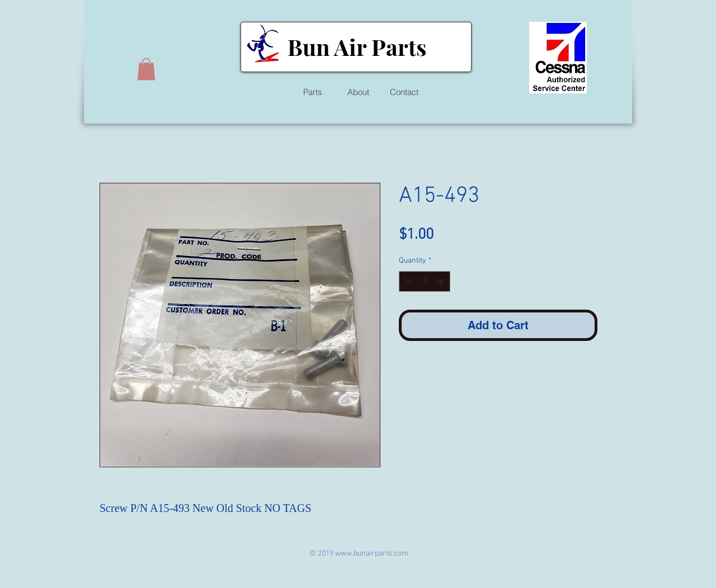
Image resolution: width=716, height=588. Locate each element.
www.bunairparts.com (372, 554)
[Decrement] (408, 281)
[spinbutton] (425, 281)
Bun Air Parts (357, 47)
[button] (146, 69)
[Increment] (442, 281)
